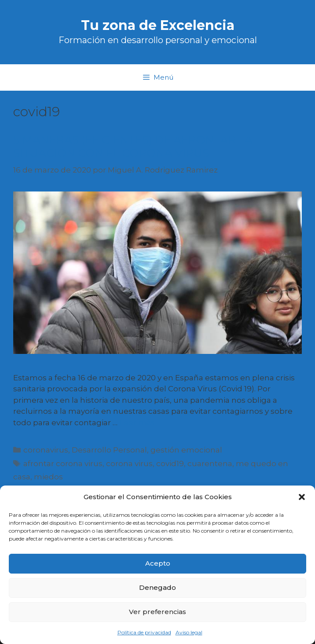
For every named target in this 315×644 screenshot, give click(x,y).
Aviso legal (189, 632)
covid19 (170, 464)
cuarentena (210, 464)
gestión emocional (186, 450)
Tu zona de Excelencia (158, 25)
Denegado (157, 587)
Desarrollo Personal (109, 450)
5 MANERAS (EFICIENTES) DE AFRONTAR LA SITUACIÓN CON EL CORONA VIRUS (133, 146)
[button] (302, 497)
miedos (48, 477)
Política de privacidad (144, 632)
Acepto (158, 563)
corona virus (129, 464)
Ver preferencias (157, 612)
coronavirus (46, 450)
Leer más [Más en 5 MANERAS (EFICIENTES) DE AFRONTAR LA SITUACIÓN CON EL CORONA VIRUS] (137, 423)
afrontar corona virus (63, 464)
